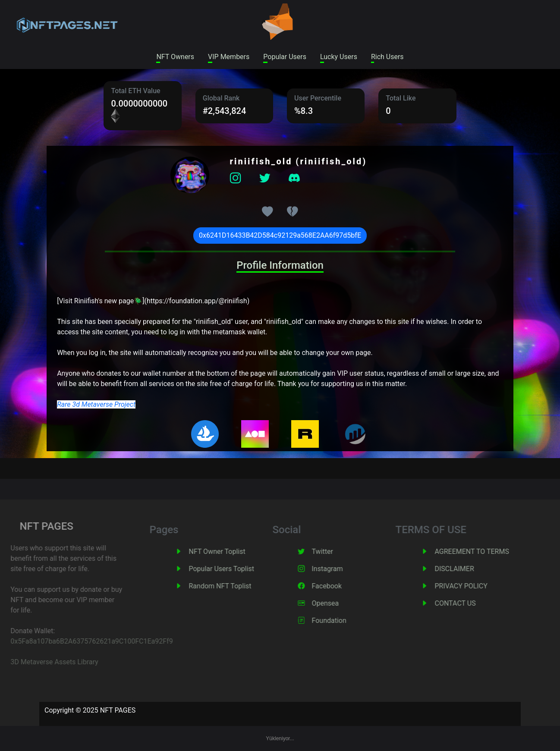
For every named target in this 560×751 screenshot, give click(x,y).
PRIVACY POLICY (471, 586)
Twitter (332, 551)
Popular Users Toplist (231, 569)
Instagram (337, 569)
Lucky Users (339, 57)
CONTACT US (465, 603)
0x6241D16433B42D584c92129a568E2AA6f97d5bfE (280, 235)
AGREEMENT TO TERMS (481, 551)
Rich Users (387, 57)
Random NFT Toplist (230, 586)
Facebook (336, 586)
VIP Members (229, 57)
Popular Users (285, 57)
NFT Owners (175, 57)
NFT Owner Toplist (227, 551)
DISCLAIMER (464, 569)
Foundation (339, 621)
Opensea (335, 603)
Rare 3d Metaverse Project (96, 404)
